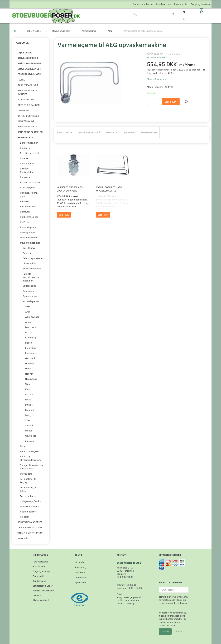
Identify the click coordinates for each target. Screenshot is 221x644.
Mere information (156, 79)
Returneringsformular (43, 590)
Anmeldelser (149, 132)
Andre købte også (89, 132)
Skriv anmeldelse (159, 57)
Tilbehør (129, 132)
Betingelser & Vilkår (43, 586)
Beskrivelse (65, 132)
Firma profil (181, 4)
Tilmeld (165, 631)
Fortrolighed (39, 566)
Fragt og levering (200, 4)
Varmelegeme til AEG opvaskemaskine (70, 189)
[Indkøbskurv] (203, 12)
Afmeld (178, 631)
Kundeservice (163, 4)
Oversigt (37, 595)
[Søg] (173, 14)
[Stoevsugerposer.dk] (46, 15)
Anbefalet (112, 132)
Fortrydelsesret (40, 562)
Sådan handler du (143, 4)
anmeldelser (174, 54)
